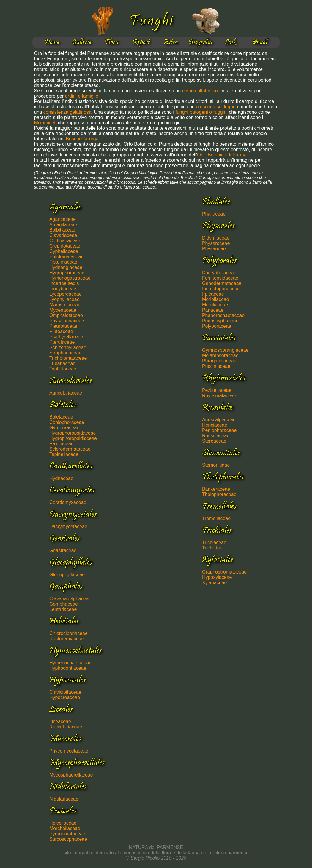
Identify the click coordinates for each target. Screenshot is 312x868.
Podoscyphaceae (220, 321)
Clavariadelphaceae (70, 599)
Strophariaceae (66, 353)
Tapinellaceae (64, 454)
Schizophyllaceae (68, 347)
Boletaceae (61, 417)
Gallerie (82, 42)
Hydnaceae (61, 478)
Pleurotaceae (63, 326)
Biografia (200, 42)
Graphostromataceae (224, 572)
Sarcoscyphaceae (68, 839)
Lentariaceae (63, 609)
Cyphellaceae (64, 251)
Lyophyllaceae (64, 299)
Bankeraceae (216, 489)
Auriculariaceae (66, 393)
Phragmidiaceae (219, 361)
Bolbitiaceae (62, 230)
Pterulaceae (62, 342)
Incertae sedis (64, 283)
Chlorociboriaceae (68, 633)
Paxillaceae (62, 444)
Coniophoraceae (67, 422)
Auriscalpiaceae (219, 420)
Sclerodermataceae (70, 449)
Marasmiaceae (65, 305)
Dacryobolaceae (219, 273)
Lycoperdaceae (66, 294)
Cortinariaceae (65, 241)
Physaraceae (216, 243)
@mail (260, 42)
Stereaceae (214, 441)
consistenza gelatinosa (67, 112)
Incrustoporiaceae (221, 289)
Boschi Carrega (82, 139)
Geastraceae (63, 551)
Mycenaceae (63, 310)
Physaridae (214, 249)
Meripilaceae (216, 299)
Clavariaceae (63, 235)
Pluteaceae (61, 331)
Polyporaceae (217, 326)
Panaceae (213, 310)
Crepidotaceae (65, 246)
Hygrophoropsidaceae (73, 433)
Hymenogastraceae (70, 278)
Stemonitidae (216, 465)
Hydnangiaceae (66, 267)
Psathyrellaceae (66, 337)
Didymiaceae (216, 238)
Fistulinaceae (63, 262)
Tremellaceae (216, 518)
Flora (111, 42)
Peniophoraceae (219, 430)
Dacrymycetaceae (68, 526)
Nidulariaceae (64, 799)
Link (230, 42)
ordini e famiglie (82, 96)
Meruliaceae (215, 305)
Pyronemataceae (67, 834)
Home (52, 42)
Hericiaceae (215, 425)
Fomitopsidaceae (220, 278)
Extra (171, 42)
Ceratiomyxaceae (68, 502)
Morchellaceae (65, 828)
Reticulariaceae (66, 727)
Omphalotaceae (66, 315)
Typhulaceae (63, 369)
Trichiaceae (214, 542)
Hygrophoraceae (67, 273)
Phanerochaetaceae (223, 315)
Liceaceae (60, 722)
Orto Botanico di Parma (222, 155)
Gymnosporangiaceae (225, 350)
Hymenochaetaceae (70, 663)
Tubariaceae (62, 363)
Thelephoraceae (219, 494)
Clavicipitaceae (65, 692)
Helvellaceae (63, 823)
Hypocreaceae (65, 697)
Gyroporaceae (64, 428)
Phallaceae (214, 214)
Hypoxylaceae (217, 577)
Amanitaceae (63, 225)
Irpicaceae (213, 294)
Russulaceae (216, 436)
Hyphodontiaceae (68, 668)
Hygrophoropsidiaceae (73, 438)
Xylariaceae (215, 583)
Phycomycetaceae (69, 751)
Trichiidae (212, 548)
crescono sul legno (216, 107)
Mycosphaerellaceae (71, 775)
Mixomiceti (45, 123)
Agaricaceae (63, 219)
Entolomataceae (67, 257)
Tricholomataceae (68, 358)
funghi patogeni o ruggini (202, 112)
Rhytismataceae (219, 396)
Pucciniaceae (216, 366)
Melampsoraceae (220, 355)
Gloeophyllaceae (67, 575)
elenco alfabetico (200, 91)
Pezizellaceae (217, 390)
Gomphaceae (64, 604)
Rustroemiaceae (67, 639)
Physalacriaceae (67, 321)
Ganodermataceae (222, 283)
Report (141, 42)
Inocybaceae (63, 289)
